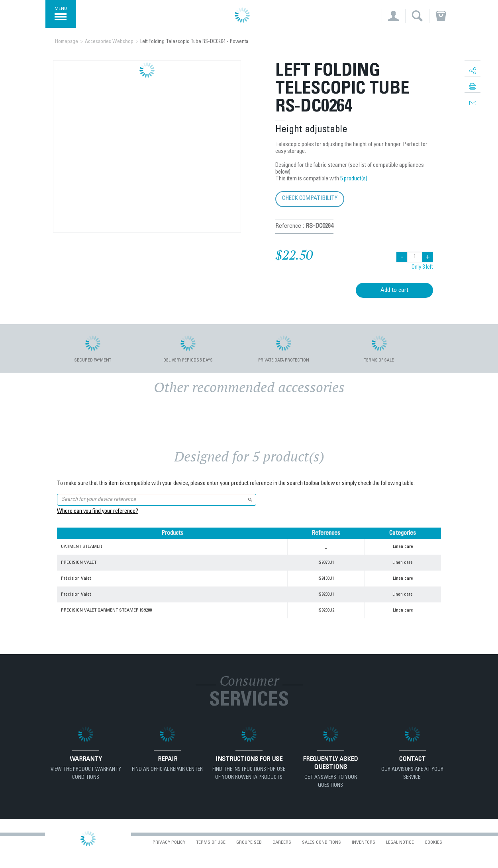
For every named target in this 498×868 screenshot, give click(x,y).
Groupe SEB (249, 843)
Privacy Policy (169, 843)
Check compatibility (310, 198)
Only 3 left (422, 268)
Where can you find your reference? (98, 512)
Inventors (364, 843)
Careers (282, 843)
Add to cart (394, 290)
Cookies (433, 843)
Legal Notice (400, 843)
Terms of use (211, 843)
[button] (393, 16)
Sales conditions (322, 843)
